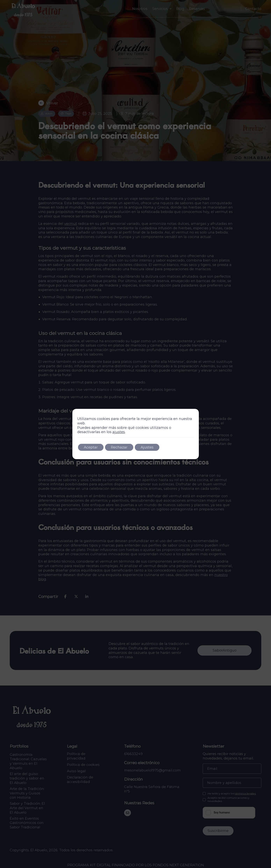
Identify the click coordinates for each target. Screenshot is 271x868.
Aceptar (91, 447)
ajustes (119, 432)
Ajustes (147, 447)
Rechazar (119, 447)
